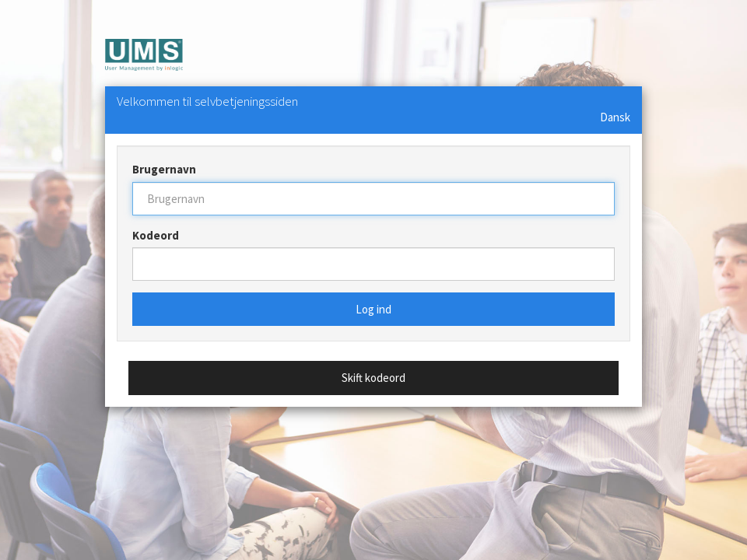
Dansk (615, 117)
